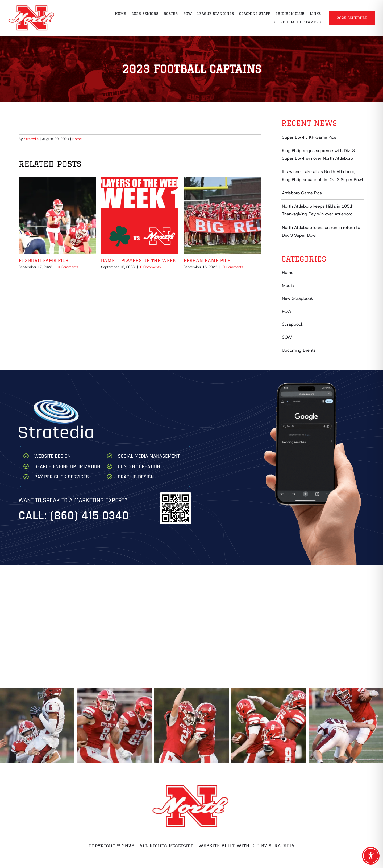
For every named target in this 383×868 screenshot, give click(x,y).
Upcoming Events (299, 350)
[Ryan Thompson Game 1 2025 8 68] (114, 725)
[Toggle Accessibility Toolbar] (371, 856)
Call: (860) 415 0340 (74, 516)
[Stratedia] (56, 402)
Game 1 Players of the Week (138, 260)
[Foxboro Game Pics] (57, 180)
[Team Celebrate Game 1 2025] (269, 725)
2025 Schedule (352, 18)
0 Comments (68, 267)
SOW (287, 337)
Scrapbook (293, 324)
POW (287, 311)
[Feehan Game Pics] (222, 180)
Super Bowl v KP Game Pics (309, 137)
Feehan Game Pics (207, 260)
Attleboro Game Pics (302, 193)
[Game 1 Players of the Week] (140, 180)
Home (77, 139)
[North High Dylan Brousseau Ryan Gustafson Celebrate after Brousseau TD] (191, 725)
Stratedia (31, 139)
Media (288, 286)
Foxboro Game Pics (43, 260)
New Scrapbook (297, 298)
